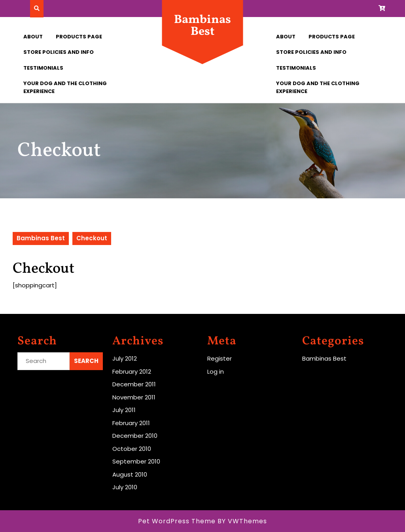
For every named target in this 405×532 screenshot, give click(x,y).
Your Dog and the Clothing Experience (65, 87)
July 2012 (125, 358)
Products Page (79, 37)
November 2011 (134, 397)
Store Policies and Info (59, 52)
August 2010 (130, 474)
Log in (216, 371)
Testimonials (43, 68)
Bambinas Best (202, 26)
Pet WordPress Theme (177, 521)
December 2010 (135, 436)
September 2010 (136, 461)
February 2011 (131, 423)
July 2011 (124, 410)
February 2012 (132, 371)
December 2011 (134, 384)
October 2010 (132, 449)
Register (220, 358)
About (33, 37)
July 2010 (125, 487)
